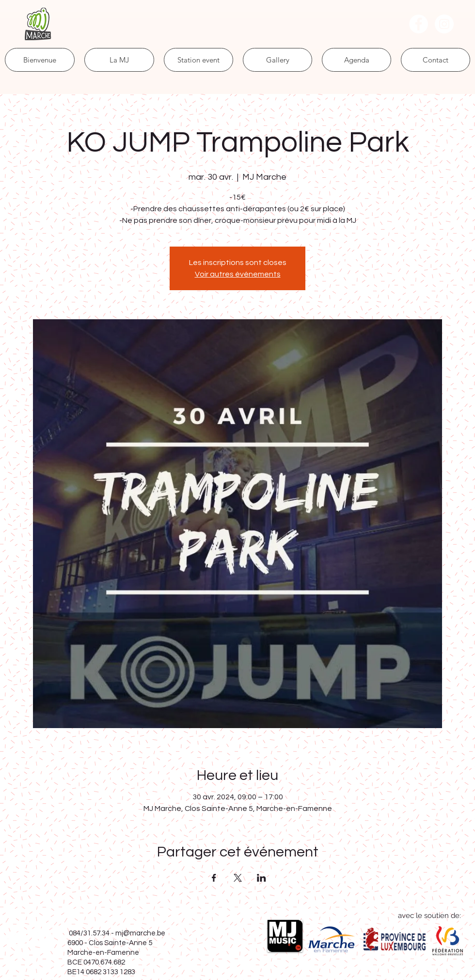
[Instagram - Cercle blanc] (444, 24)
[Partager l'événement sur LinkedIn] (261, 878)
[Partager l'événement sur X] (238, 878)
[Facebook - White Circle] (419, 24)
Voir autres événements (238, 274)
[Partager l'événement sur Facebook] (214, 878)
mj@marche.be (140, 933)
